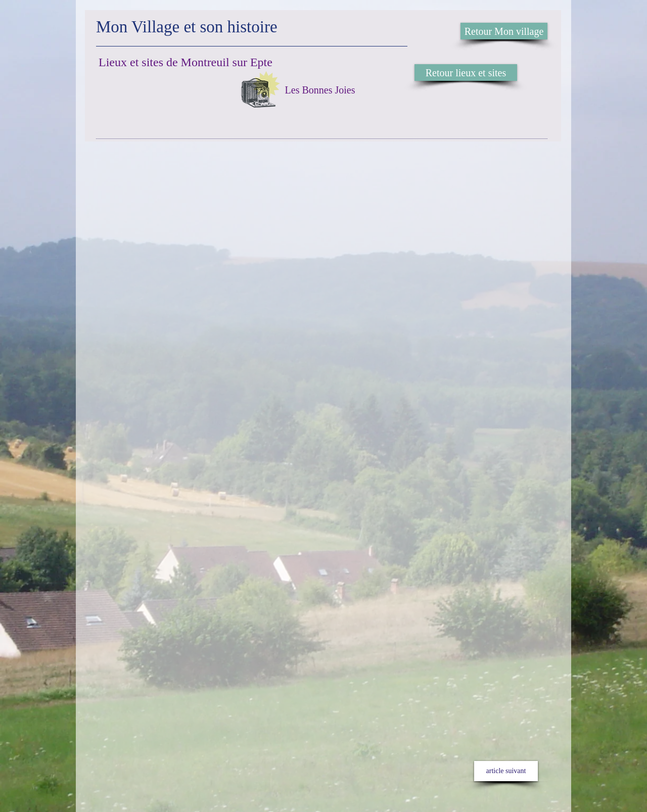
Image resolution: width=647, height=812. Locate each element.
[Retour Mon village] (504, 31)
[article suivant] (506, 771)
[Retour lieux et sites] (466, 73)
